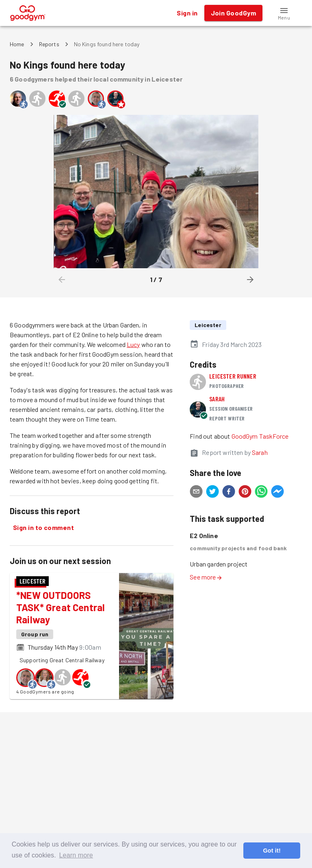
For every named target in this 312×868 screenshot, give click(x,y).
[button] (284, 13)
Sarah (217, 399)
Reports (49, 44)
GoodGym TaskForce (260, 436)
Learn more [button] (76, 855)
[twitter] (212, 493)
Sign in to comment (43, 528)
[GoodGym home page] (28, 12)
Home (17, 44)
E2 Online (204, 535)
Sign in (187, 13)
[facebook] (229, 493)
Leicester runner (233, 376)
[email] (196, 493)
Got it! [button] (272, 851)
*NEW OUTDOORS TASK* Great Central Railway (61, 607)
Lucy (133, 344)
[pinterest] (245, 493)
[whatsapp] (261, 493)
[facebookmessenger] (277, 493)
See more (206, 577)
